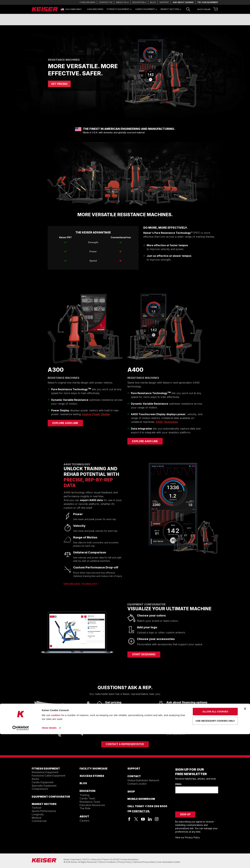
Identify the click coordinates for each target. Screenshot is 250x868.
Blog (153, 2)
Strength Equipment (119, 9)
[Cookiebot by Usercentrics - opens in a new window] (21, 862)
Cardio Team (87, 798)
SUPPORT (134, 769)
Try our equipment (208, 2)
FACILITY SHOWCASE (94, 769)
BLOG (83, 783)
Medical (37, 818)
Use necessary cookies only (215, 855)
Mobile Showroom (141, 799)
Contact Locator (137, 784)
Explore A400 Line (145, 441)
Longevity (38, 814)
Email (178, 784)
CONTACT (134, 776)
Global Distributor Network (143, 780)
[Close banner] (245, 843)
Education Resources (92, 805)
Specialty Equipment (44, 786)
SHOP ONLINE (204, 9)
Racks (35, 779)
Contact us (106, 2)
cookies (56, 849)
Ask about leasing (183, 2)
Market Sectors (171, 9)
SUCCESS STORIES (92, 776)
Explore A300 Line (65, 423)
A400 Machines (95, 9)
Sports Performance (44, 811)
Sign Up (185, 814)
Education (139, 2)
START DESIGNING (144, 654)
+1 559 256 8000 (87, 2)
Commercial (39, 821)
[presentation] (199, 802)
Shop (131, 792)
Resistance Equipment (45, 772)
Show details (49, 862)
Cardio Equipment (146, 9)
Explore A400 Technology (80, 584)
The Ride (85, 808)
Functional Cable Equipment (48, 776)
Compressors (40, 789)
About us (122, 2)
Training (84, 795)
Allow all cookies (215, 845)
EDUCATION (87, 791)
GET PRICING (59, 84)
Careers (84, 821)
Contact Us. (141, 811)
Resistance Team (90, 802)
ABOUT (84, 816)
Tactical (36, 808)
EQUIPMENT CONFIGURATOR (51, 797)
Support (164, 2)
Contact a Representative (125, 744)
